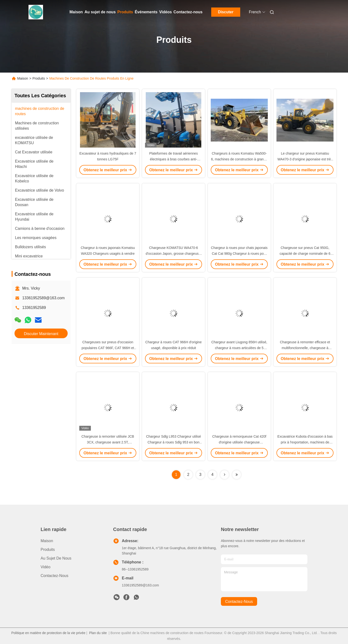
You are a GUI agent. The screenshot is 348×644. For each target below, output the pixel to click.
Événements (146, 12)
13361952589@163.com (43, 298)
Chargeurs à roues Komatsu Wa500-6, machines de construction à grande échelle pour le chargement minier (239, 159)
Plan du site (98, 633)
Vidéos (166, 12)
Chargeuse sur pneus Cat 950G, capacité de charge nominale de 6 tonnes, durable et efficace (305, 254)
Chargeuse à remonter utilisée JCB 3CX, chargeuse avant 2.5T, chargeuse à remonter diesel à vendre (108, 442)
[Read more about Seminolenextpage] (225, 475)
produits (48, 550)
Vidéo (46, 567)
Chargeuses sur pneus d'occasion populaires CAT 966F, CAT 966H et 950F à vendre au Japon (108, 348)
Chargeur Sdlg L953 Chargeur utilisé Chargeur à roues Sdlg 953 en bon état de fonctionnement (173, 442)
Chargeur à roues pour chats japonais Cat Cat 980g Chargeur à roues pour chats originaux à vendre (239, 254)
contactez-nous (239, 602)
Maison (76, 12)
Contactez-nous (188, 12)
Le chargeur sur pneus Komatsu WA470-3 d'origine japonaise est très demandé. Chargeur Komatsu (305, 159)
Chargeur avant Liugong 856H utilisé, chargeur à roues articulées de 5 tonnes (239, 348)
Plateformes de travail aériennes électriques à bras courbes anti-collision (174, 159)
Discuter (226, 12)
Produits (125, 12)
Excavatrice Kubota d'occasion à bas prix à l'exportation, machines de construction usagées (305, 442)
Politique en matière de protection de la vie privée (48, 633)
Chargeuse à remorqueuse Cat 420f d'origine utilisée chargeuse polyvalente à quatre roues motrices (239, 442)
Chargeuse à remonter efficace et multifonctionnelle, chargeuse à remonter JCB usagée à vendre (305, 348)
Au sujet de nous (100, 12)
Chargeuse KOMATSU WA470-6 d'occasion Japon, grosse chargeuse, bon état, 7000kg (174, 254)
